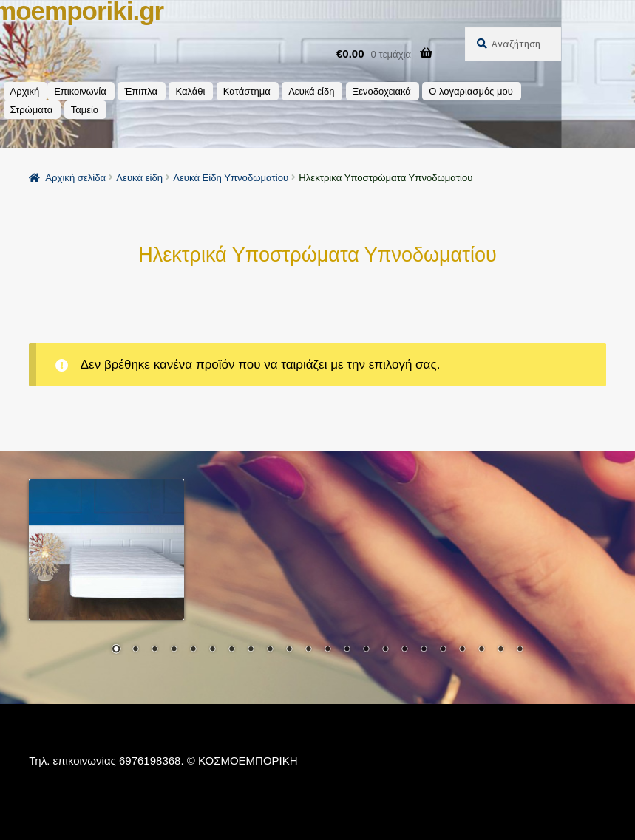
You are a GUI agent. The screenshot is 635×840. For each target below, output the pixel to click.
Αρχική (25, 91)
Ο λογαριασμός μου (471, 91)
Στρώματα (32, 110)
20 (481, 650)
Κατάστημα (247, 91)
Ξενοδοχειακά (382, 91)
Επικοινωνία (80, 91)
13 (347, 650)
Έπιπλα (141, 91)
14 (366, 650)
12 (327, 650)
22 (520, 650)
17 (424, 650)
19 (462, 650)
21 (500, 650)
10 (289, 650)
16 (404, 650)
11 (308, 650)
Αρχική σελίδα (75, 178)
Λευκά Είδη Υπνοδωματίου (231, 178)
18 (443, 650)
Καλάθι (190, 91)
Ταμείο (85, 110)
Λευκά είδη (311, 91)
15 (385, 650)
